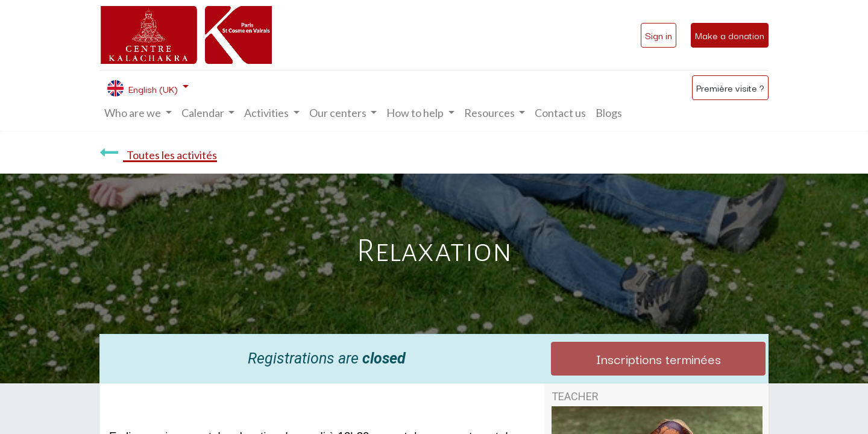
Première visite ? (730, 87)
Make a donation (730, 35)
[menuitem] (560, 113)
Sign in (659, 35)
